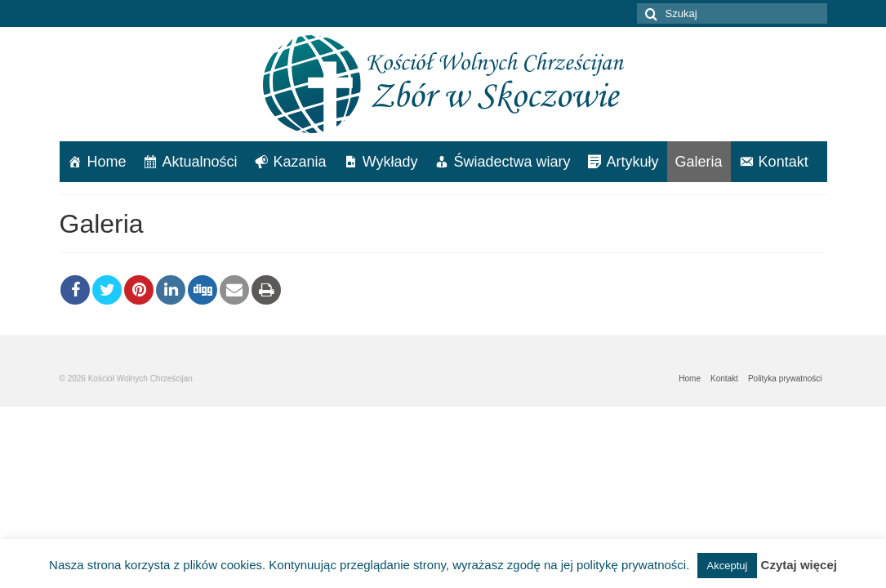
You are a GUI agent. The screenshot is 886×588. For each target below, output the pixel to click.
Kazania (300, 162)
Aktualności (200, 162)
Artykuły (633, 162)
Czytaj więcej (799, 565)
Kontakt (784, 162)
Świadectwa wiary (512, 162)
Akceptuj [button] (728, 566)
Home (107, 162)
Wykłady (390, 162)
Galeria (699, 162)
